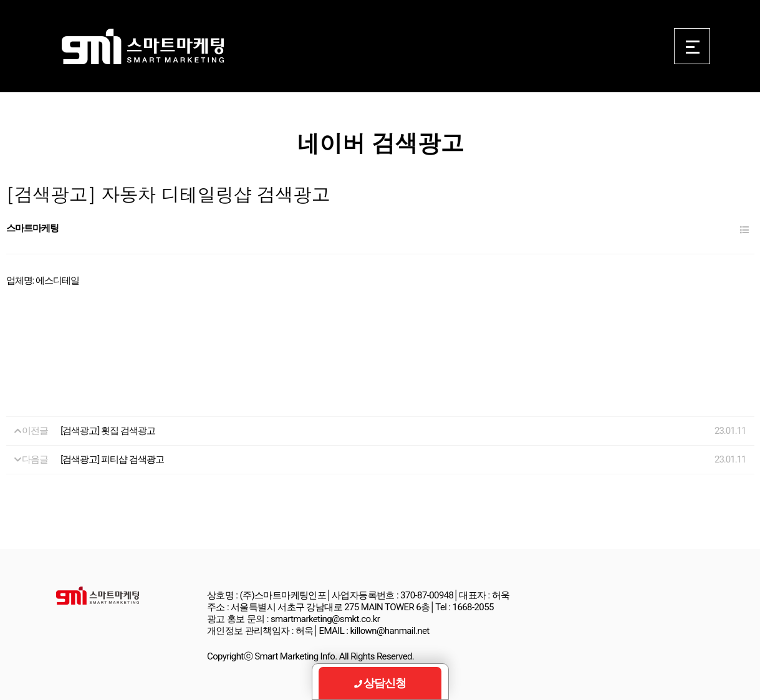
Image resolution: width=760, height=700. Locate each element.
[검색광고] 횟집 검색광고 (108, 431)
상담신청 (380, 683)
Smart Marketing (142, 47)
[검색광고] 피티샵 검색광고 (112, 459)
